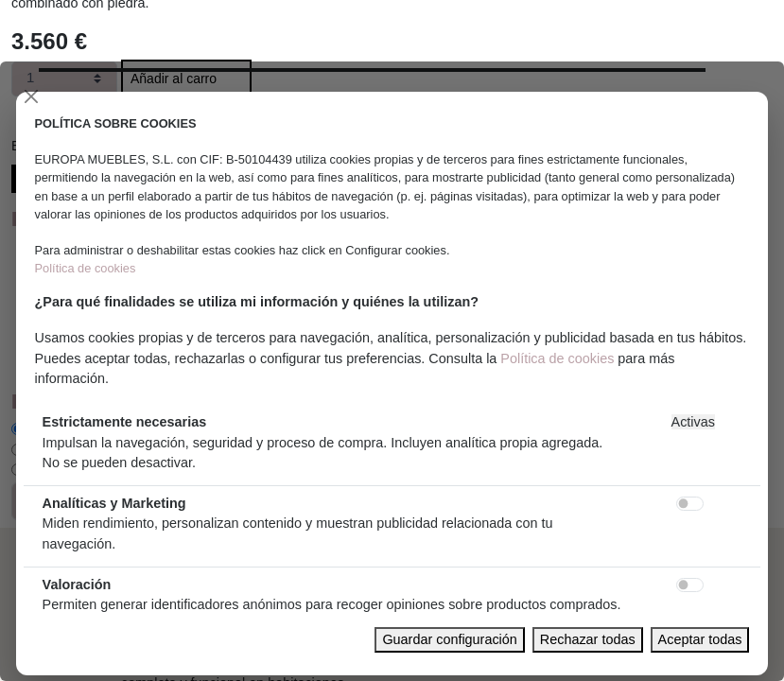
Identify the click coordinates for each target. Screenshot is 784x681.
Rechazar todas (588, 639)
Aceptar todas (700, 639)
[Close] (31, 96)
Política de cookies (86, 268)
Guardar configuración (449, 639)
